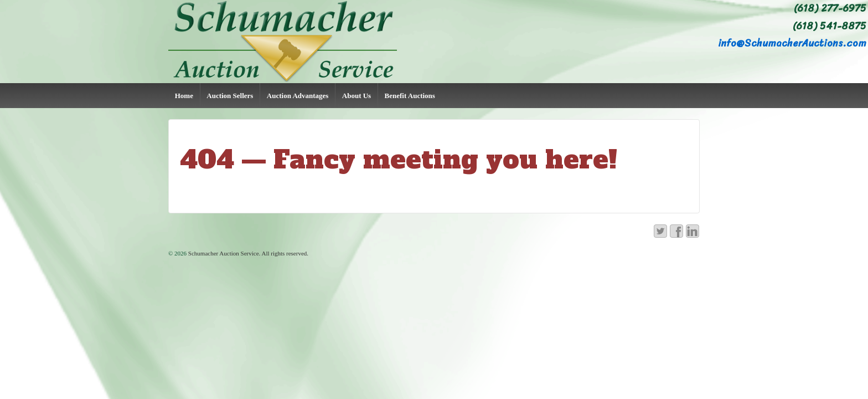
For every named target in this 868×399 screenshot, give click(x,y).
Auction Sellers (230, 96)
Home (184, 96)
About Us (356, 96)
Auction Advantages (298, 96)
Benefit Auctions (410, 96)
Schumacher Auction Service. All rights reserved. (247, 253)
